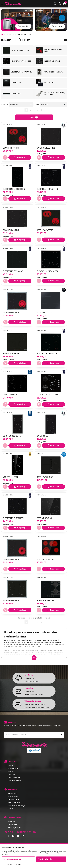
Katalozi (10, 809)
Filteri (34, 117)
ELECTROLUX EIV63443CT (13, 271)
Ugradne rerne (12, 83)
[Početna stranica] (2, 34)
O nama (10, 765)
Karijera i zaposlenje (14, 780)
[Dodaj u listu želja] (5, 157)
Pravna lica (11, 774)
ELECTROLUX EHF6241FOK (14, 518)
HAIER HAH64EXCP (44, 312)
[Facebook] (8, 836)
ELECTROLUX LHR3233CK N (14, 189)
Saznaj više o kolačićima (13, 865)
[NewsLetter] (61, 735)
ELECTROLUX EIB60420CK (47, 354)
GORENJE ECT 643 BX (45, 559)
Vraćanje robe (12, 824)
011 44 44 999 (29, 678)
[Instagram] (13, 836)
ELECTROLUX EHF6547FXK (47, 189)
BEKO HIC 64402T (10, 395)
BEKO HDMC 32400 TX (12, 436)
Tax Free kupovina (14, 802)
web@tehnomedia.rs (32, 681)
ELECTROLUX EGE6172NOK (47, 395)
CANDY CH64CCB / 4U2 (46, 148)
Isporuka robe (12, 793)
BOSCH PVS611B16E (45, 477)
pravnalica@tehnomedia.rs (34, 694)
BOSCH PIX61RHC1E (11, 354)
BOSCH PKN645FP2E (45, 230)
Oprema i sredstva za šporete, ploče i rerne (50, 94)
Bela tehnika (10, 34)
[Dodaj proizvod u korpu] (20, 157)
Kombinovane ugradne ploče (17, 61)
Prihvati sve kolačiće (45, 859)
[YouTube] (18, 836)
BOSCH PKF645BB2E (11, 312)
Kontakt (10, 771)
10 (42, 110)
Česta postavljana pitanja (16, 805)
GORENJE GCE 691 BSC (46, 600)
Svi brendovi (12, 821)
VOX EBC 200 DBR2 (11, 477)
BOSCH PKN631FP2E (11, 148)
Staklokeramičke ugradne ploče (49, 50)
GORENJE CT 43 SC (44, 518)
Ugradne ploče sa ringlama (49, 72)
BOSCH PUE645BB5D (11, 600)
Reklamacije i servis (14, 828)
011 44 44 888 (29, 691)
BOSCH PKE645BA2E (11, 559)
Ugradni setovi (45, 83)
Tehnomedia (13, 4)
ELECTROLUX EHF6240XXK (47, 271)
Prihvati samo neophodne (12, 859)
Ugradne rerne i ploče (24, 34)
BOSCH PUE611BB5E (11, 230)
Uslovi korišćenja (13, 799)
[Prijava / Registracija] (60, 4)
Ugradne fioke (12, 94)
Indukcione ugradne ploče (16, 50)
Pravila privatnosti (14, 777)
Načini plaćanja (13, 796)
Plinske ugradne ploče (48, 61)
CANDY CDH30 (42, 436)
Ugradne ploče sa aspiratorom (17, 72)
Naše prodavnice (13, 768)
